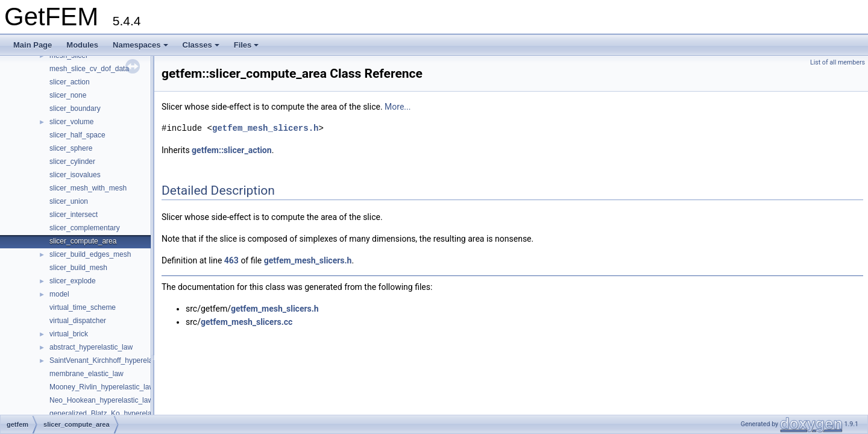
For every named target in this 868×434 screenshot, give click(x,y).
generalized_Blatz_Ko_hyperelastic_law (113, 414)
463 (231, 260)
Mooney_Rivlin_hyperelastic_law (102, 387)
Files (247, 45)
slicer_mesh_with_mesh (88, 188)
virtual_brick (69, 334)
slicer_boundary (75, 108)
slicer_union (69, 201)
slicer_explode (73, 281)
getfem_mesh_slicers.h (265, 128)
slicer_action (70, 82)
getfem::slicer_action (232, 150)
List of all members (838, 62)
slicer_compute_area (83, 241)
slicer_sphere (71, 148)
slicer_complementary (85, 228)
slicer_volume (71, 122)
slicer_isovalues (75, 175)
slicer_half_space (77, 135)
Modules (82, 45)
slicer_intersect (74, 215)
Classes (201, 45)
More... (398, 107)
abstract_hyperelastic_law (91, 347)
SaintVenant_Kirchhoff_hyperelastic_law (114, 360)
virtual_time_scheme (83, 307)
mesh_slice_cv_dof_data (89, 69)
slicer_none (68, 95)
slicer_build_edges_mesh (90, 254)
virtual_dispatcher (78, 321)
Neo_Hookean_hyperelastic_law (101, 400)
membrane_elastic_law (86, 374)
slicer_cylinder (72, 162)
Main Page (33, 45)
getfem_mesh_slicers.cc (247, 322)
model (59, 294)
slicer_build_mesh (78, 268)
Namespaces (140, 45)
